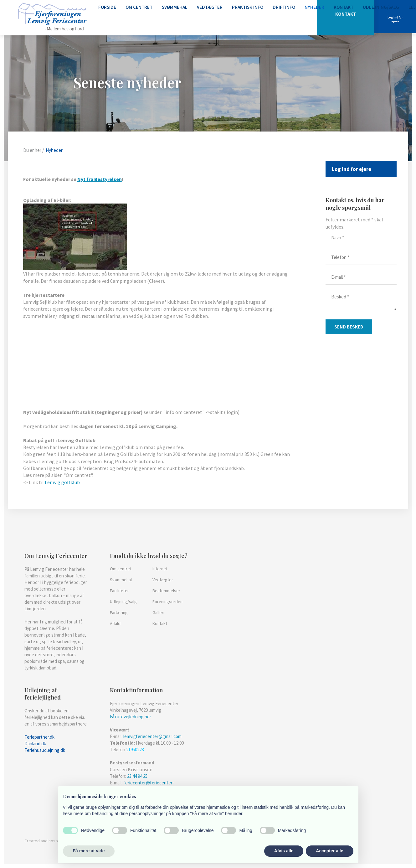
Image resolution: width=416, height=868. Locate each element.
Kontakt (344, 7)
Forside (107, 7)
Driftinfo (284, 7)
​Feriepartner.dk (39, 737)
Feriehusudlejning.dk (45, 750)
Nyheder (314, 7)
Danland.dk (35, 744)
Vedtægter (210, 7)
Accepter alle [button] (329, 851)
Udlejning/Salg (381, 7)
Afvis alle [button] (284, 851)
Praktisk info (248, 7)
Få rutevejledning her (131, 717)
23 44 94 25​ (137, 776)
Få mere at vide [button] (89, 851)
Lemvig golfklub (62, 482)
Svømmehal (175, 7)
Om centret (139, 7)
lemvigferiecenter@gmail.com (152, 736)
